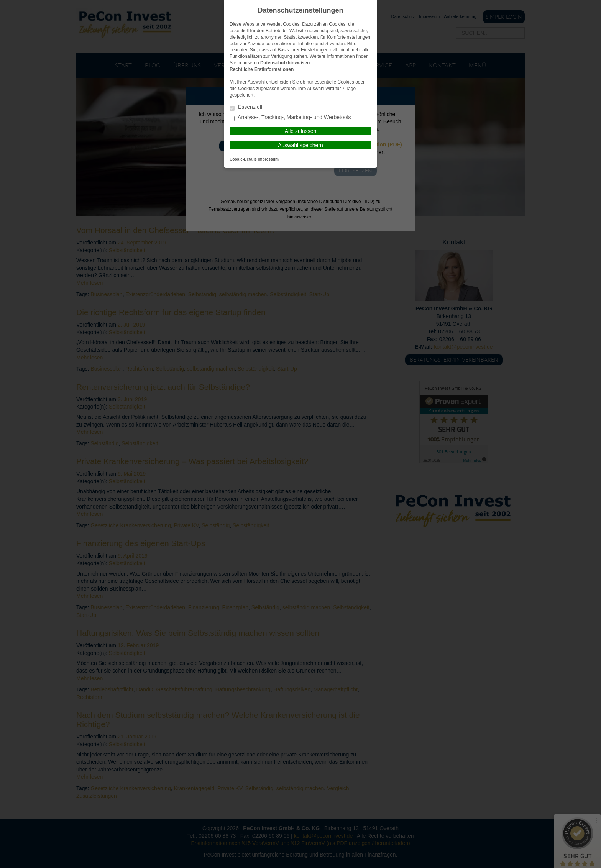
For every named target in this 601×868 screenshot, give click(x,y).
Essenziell (246, 107)
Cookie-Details (243, 159)
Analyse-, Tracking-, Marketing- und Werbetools (290, 118)
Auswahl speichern (300, 145)
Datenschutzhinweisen (285, 63)
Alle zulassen (301, 131)
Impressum (268, 159)
